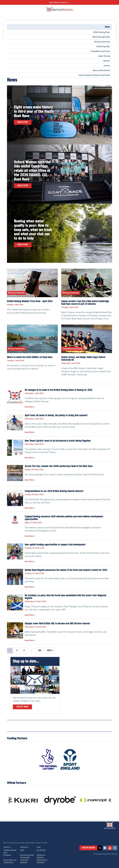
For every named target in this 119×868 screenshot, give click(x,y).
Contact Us (24, 847)
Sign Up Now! (22, 707)
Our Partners (41, 850)
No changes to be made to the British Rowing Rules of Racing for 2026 (58, 390)
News (107, 27)
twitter (100, 848)
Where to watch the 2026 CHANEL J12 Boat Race (30, 357)
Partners (107, 61)
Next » (50, 651)
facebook (105, 848)
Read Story (23, 122)
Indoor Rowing (104, 56)
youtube (110, 848)
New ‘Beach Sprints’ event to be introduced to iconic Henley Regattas (58, 441)
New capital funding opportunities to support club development (55, 545)
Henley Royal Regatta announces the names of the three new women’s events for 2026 (66, 570)
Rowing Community (102, 42)
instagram (115, 848)
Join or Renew (88, 848)
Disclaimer (7, 855)
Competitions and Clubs (100, 51)
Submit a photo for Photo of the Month (94, 75)
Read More (29, 407)
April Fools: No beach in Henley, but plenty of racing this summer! (56, 415)
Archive (107, 65)
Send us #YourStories (101, 70)
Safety (22, 850)
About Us (7, 847)
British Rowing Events (101, 37)
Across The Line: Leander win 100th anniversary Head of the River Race (59, 466)
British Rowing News (102, 32)
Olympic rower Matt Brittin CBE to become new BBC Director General (57, 624)
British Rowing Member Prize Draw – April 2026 (30, 301)
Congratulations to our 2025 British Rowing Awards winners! (54, 491)
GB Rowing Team (103, 46)
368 (40, 651)
